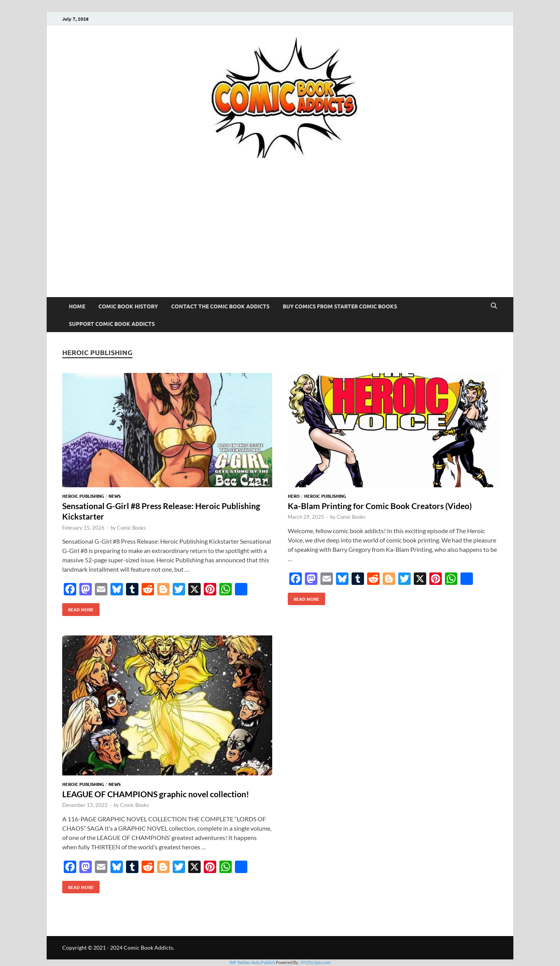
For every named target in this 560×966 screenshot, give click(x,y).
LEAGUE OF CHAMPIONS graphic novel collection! (156, 794)
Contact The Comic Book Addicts (220, 306)
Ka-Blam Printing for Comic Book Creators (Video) (380, 506)
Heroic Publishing (83, 496)
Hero (294, 496)
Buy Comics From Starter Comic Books (340, 306)
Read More (78, 608)
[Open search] (494, 306)
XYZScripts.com (316, 962)
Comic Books (131, 528)
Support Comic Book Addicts (112, 324)
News (115, 496)
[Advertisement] (280, 239)
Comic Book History (128, 306)
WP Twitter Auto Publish (252, 962)
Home (77, 306)
